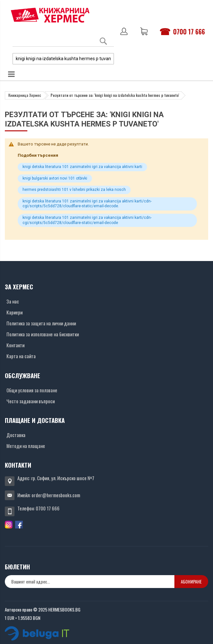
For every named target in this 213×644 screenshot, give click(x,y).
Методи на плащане (26, 446)
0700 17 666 (189, 32)
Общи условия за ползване (32, 390)
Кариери (14, 312)
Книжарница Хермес (25, 95)
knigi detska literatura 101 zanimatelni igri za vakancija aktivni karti (82, 167)
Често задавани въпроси (31, 401)
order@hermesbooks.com (56, 495)
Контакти (15, 345)
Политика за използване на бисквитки (43, 334)
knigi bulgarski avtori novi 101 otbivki (55, 178)
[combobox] (63, 59)
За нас (13, 301)
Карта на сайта (21, 356)
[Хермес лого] (50, 15)
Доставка (16, 435)
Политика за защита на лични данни (41, 323)
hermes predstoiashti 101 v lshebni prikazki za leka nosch (74, 190)
